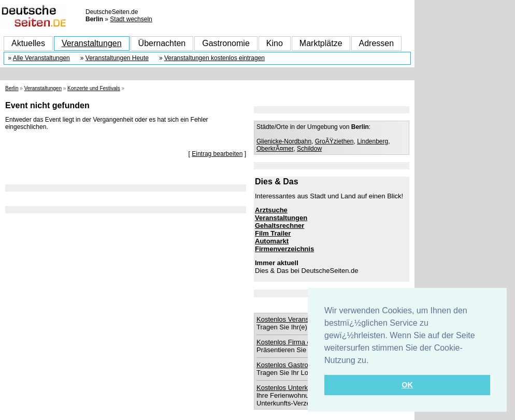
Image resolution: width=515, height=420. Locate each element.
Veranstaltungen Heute (117, 58)
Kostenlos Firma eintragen (296, 342)
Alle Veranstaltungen (41, 58)
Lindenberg (373, 141)
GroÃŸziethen (334, 141)
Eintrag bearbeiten (217, 154)
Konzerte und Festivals (94, 88)
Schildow (309, 149)
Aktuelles (28, 43)
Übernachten (162, 43)
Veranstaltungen (92, 43)
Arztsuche (271, 210)
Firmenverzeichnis (284, 249)
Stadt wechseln (131, 19)
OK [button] (407, 385)
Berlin (12, 88)
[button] (373, 361)
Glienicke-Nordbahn (284, 141)
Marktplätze (321, 43)
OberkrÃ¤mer (275, 149)
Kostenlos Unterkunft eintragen (303, 388)
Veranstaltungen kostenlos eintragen (214, 58)
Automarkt (272, 241)
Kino (275, 43)
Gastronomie (226, 43)
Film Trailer (273, 233)
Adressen (377, 43)
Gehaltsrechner (280, 226)
